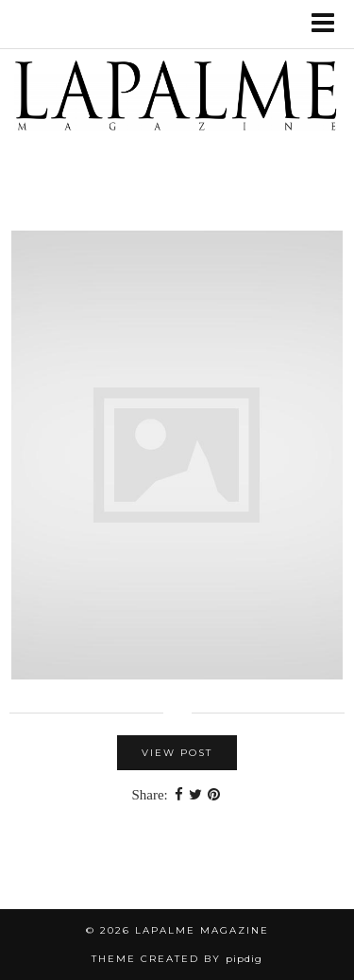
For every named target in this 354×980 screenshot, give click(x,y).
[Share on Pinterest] (214, 795)
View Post (177, 753)
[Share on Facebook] (179, 795)
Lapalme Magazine (202, 930)
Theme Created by (177, 959)
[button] (329, 24)
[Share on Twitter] (195, 795)
